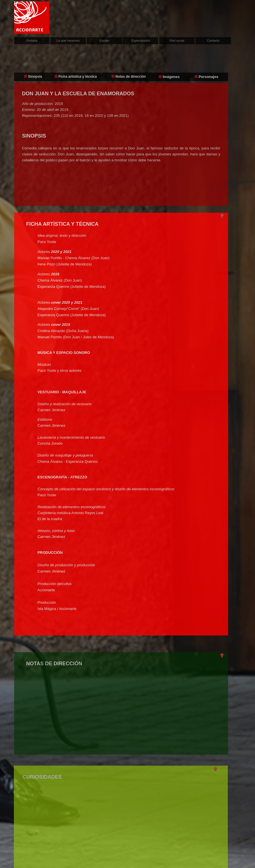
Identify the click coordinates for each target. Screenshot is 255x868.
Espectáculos (141, 41)
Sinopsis (33, 77)
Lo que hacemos (68, 41)
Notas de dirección (131, 77)
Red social (177, 41)
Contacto (213, 41)
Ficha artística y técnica (77, 77)
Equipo (104, 41)
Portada (32, 41)
